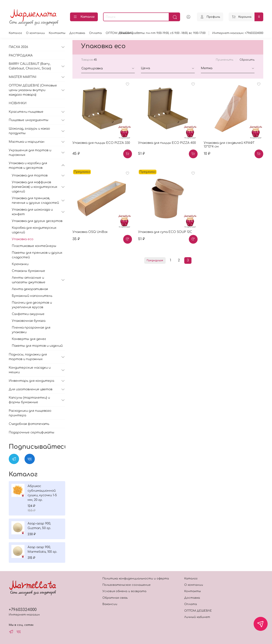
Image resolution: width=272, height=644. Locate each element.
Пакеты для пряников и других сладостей (37, 255)
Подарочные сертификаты (32, 432)
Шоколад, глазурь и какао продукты (29, 131)
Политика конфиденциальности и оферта (136, 579)
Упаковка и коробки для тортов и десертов (28, 165)
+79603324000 (23, 610)
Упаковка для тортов (30, 175)
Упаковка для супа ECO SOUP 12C (165, 232)
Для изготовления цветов (31, 389)
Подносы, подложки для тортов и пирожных (28, 357)
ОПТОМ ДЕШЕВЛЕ (198, 611)
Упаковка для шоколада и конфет (32, 212)
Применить (225, 60)
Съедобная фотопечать (29, 424)
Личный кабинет (197, 617)
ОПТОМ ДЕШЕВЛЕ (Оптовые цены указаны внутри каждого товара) (33, 90)
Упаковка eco (23, 239)
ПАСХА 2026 (18, 47)
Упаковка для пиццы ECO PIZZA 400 (167, 143)
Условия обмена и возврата (124, 591)
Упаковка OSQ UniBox (90, 232)
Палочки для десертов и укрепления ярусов (32, 305)
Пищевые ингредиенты (29, 120)
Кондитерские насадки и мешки (30, 370)
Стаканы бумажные (28, 271)
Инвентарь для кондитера (31, 381)
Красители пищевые (26, 112)
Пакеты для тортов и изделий (37, 346)
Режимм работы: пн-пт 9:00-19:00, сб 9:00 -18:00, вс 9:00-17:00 (162, 33)
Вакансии (110, 604)
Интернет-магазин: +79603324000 (238, 33)
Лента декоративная (30, 289)
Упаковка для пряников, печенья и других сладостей (35, 201)
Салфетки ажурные (28, 314)
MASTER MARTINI (23, 77)
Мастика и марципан (27, 142)
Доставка (77, 33)
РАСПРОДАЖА (21, 55)
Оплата (95, 33)
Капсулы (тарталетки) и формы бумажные (29, 400)
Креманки (20, 264)
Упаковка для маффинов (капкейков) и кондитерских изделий (35, 187)
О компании (35, 33)
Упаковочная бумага (29, 321)
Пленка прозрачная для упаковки (31, 330)
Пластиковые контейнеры (34, 246)
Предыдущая (155, 260)
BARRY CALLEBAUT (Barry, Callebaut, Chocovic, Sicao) (30, 66)
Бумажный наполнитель (32, 296)
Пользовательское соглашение (126, 585)
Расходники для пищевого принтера (30, 413)
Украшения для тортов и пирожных (30, 153)
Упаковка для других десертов (37, 221)
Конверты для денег (29, 339)
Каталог (84, 17)
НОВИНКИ (18, 103)
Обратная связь (115, 598)
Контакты (57, 33)
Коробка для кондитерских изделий (34, 230)
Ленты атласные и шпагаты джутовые (29, 280)
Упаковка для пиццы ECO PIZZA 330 (101, 143)
